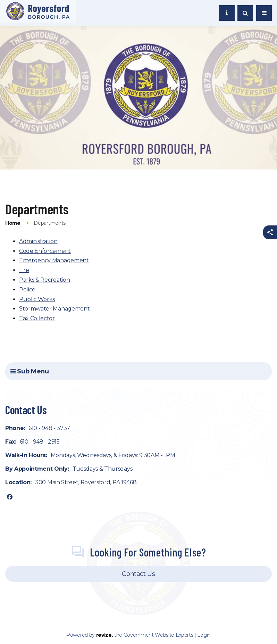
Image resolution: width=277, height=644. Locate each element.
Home (13, 223)
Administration (38, 241)
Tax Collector (37, 318)
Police (27, 290)
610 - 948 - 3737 (49, 428)
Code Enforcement (45, 251)
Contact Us (138, 574)
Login (204, 635)
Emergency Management (54, 260)
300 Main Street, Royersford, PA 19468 (86, 482)
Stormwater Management (54, 309)
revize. (105, 635)
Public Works (37, 299)
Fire (24, 270)
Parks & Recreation (44, 280)
